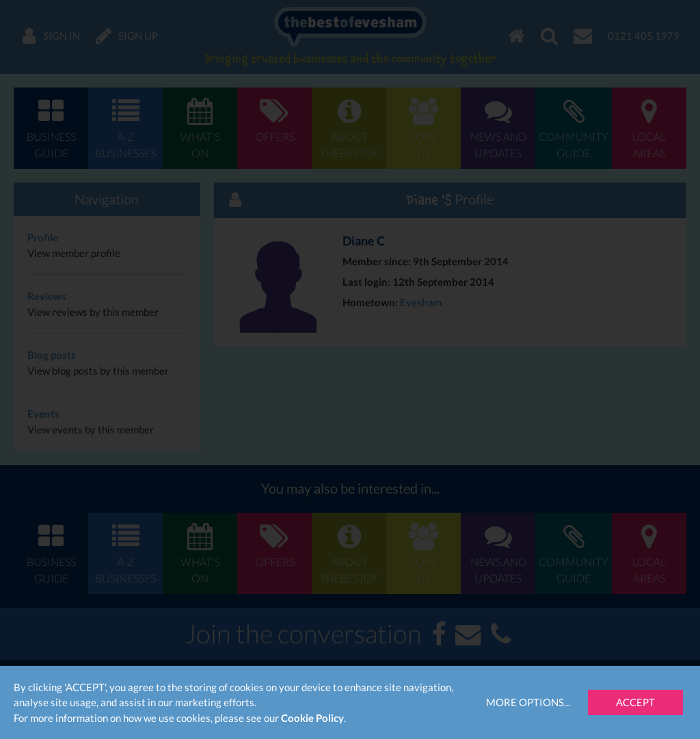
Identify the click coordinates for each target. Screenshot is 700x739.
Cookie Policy (312, 718)
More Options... (528, 702)
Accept (635, 702)
